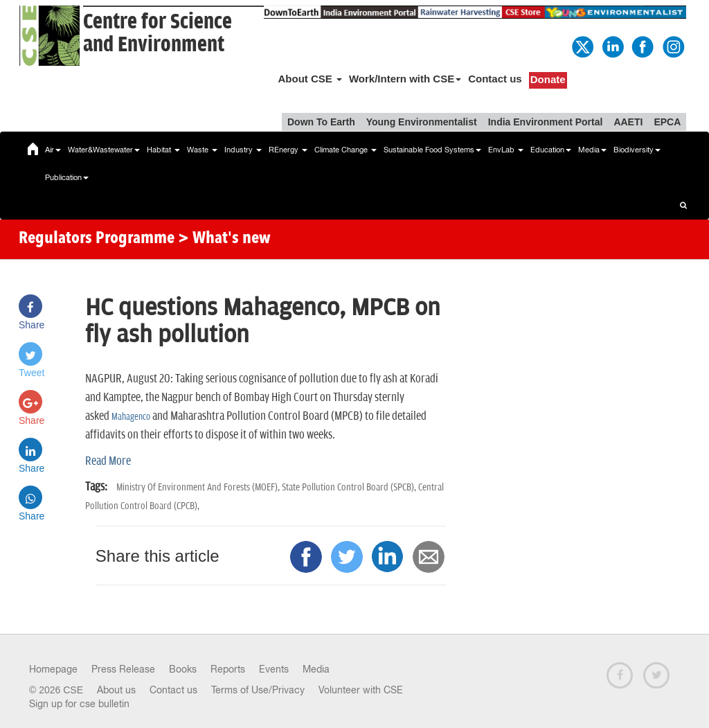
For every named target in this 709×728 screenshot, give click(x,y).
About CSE (310, 79)
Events (274, 669)
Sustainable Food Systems (432, 150)
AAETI (628, 122)
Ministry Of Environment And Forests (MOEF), (199, 487)
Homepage (53, 669)
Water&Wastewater (104, 150)
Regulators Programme (97, 239)
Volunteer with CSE (361, 690)
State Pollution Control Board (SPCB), (350, 487)
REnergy (288, 150)
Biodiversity (637, 150)
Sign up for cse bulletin (79, 704)
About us (116, 690)
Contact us (495, 79)
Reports (228, 669)
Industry (243, 150)
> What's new (224, 239)
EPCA (667, 122)
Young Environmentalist (422, 122)
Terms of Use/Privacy (258, 690)
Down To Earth (321, 122)
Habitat (163, 150)
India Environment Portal (546, 122)
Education (551, 150)
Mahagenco (131, 417)
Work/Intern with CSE (405, 79)
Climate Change (345, 150)
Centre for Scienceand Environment (158, 33)
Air (53, 150)
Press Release (123, 669)
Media (592, 150)
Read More (108, 461)
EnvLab (506, 150)
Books (183, 669)
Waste (202, 150)
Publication (67, 177)
